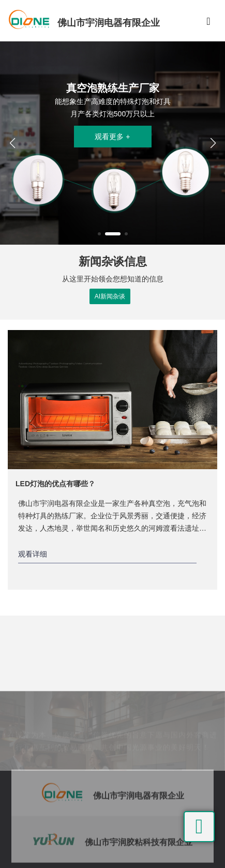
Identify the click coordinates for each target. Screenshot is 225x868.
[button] (99, 234)
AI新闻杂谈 (110, 296)
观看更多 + (112, 137)
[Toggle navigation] (208, 21)
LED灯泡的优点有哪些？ (55, 484)
